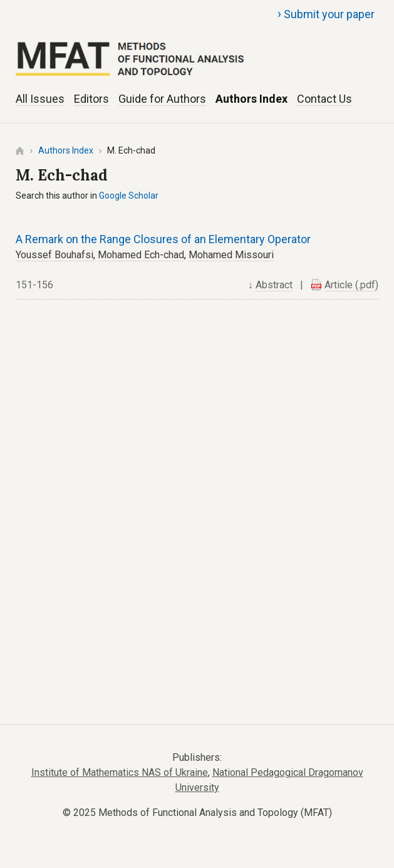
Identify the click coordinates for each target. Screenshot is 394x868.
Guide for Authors (162, 99)
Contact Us (324, 99)
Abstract (274, 285)
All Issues (40, 99)
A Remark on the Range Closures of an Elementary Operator (163, 239)
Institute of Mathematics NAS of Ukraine (120, 772)
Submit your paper (326, 14)
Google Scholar (129, 196)
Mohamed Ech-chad (141, 255)
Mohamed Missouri (231, 255)
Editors (91, 99)
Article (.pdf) (351, 285)
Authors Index (251, 99)
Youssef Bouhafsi (54, 255)
